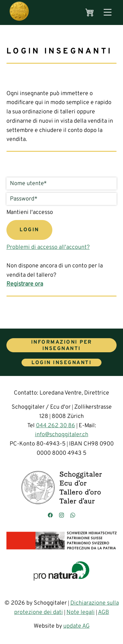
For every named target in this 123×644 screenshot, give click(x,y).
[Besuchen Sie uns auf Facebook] (50, 516)
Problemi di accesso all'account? (48, 247)
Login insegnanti (61, 363)
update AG (76, 626)
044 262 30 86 (56, 426)
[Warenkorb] (90, 12)
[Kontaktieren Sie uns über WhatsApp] (73, 516)
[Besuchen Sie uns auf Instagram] (61, 516)
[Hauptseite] (19, 12)
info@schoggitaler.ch (62, 435)
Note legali (81, 612)
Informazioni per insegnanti (62, 346)
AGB (104, 612)
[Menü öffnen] (108, 13)
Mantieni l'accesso (30, 212)
